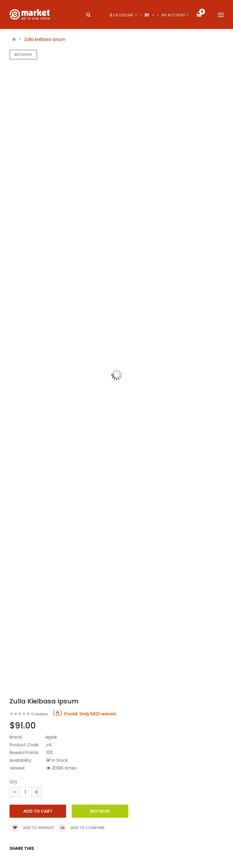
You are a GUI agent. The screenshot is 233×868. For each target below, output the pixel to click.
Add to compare (82, 828)
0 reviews (40, 714)
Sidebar (23, 55)
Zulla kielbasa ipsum (45, 39)
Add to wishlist (33, 828)
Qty (13, 782)
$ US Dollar (123, 15)
